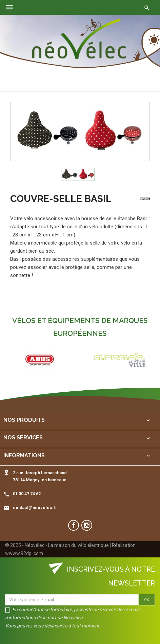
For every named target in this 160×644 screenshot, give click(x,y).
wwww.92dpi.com (24, 553)
